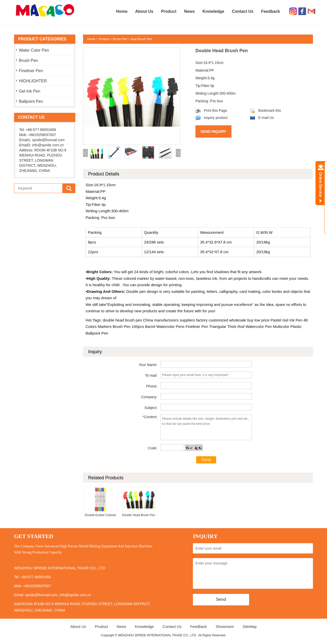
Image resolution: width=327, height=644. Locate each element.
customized (218, 320)
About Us (144, 11)
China (148, 320)
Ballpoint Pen (31, 101)
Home (122, 11)
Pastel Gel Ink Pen (286, 320)
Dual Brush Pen (141, 39)
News (190, 11)
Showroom (225, 626)
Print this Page (211, 110)
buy (250, 320)
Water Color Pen (34, 50)
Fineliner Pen (31, 71)
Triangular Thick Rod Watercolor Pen (240, 326)
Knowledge (213, 11)
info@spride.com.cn (48, 145)
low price (261, 320)
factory (201, 320)
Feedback (271, 11)
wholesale (237, 320)
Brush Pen (28, 60)
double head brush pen (122, 320)
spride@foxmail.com (48, 140)
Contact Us (243, 11)
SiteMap (250, 626)
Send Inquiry (213, 131)
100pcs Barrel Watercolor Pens (157, 326)
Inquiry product (212, 118)
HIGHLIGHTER (33, 81)
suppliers (187, 320)
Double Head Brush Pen (139, 515)
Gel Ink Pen (30, 91)
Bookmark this (265, 110)
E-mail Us (262, 118)
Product (169, 11)
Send (206, 460)
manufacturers (166, 320)
